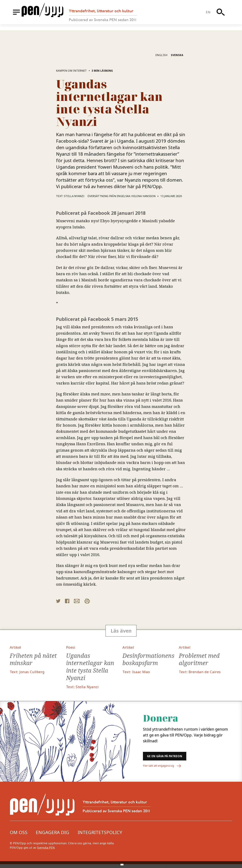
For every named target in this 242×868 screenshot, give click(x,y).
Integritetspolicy (100, 836)
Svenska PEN (46, 851)
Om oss (19, 836)
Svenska (177, 55)
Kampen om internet (72, 71)
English (162, 55)
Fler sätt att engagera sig (164, 770)
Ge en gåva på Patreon (175, 759)
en (211, 15)
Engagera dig (52, 836)
